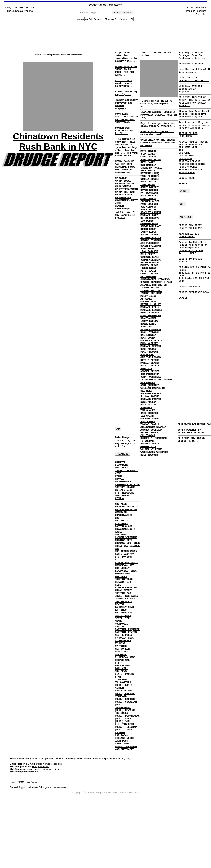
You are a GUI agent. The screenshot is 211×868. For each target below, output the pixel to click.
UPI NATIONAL (187, 174)
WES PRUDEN (148, 439)
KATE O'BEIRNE (150, 412)
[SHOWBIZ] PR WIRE (127, 493)
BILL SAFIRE (148, 466)
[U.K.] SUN (122, 776)
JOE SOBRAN (148, 486)
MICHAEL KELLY (150, 349)
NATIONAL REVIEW (126, 669)
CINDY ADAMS (148, 168)
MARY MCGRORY (149, 392)
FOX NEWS (121, 602)
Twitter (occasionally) (52, 830)
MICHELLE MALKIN (151, 389)
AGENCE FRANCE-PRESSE (193, 157)
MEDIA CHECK (123, 649)
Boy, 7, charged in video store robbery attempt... (159, 132)
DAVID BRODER (149, 208)
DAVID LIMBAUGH (151, 376)
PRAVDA (119, 486)
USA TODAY (122, 793)
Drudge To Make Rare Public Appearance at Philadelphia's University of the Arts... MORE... (193, 277)
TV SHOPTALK (123, 730)
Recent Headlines (197, 8)
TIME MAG (121, 726)
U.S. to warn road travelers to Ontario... (125, 90)
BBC (117, 532)
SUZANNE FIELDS (151, 265)
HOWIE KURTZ (148, 369)
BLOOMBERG (122, 469)
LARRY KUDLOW (149, 366)
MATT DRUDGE (148, 161)
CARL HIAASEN (149, 309)
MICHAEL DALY (149, 238)
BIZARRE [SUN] (150, 188)
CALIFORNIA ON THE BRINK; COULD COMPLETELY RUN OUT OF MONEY (158, 152)
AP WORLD (121, 202)
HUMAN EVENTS (124, 619)
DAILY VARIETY (124, 576)
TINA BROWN (148, 202)
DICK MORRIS (148, 399)
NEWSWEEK (121, 696)
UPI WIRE (184, 171)
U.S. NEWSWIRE (124, 503)
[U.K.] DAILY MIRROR (124, 735)
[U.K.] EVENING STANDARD (125, 745)
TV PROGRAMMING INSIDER (156, 436)
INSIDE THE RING (151, 332)
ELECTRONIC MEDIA (127, 586)
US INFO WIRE (124, 499)
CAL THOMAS (148, 503)
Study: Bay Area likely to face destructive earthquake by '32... (195, 125)
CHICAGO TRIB (124, 559)
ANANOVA (120, 466)
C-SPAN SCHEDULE (126, 556)
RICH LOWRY (148, 386)
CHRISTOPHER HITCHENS (155, 315)
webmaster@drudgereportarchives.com (47, 848)
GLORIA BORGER (150, 195)
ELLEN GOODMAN (150, 295)
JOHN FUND (147, 279)
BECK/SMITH (148, 185)
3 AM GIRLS (148, 165)
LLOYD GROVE (148, 302)
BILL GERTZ (148, 285)
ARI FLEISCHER (150, 272)
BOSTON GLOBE (124, 542)
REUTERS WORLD (188, 187)
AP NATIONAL (123, 205)
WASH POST (122, 800)
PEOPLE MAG (122, 703)
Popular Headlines (196, 11)
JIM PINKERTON (150, 429)
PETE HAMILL (148, 305)
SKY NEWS (121, 716)
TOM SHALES (148, 473)
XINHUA (119, 509)
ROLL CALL (122, 713)
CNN (117, 569)
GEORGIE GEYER (150, 289)
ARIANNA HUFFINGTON (154, 322)
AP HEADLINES (124, 222)
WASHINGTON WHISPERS (154, 523)
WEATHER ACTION (189, 261)
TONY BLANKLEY (150, 192)
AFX (181, 167)
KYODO (119, 483)
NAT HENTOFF (148, 312)
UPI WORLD (185, 177)
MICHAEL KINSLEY (151, 352)
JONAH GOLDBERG (151, 292)
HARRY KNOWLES (150, 355)
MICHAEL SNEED (150, 483)
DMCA (21, 843)
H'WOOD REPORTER (126, 616)
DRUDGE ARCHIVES (190, 323)
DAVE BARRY (148, 175)
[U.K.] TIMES (124, 786)
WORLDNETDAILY (124, 810)
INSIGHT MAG (123, 623)
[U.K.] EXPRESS (125, 750)
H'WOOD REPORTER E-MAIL (156, 319)
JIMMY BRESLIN (150, 205)
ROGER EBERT (148, 255)
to (109, 20)
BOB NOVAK (147, 406)
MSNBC (119, 656)
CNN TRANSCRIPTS (126, 572)
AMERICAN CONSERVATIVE (124, 527)
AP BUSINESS (123, 212)
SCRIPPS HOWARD (125, 496)
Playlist (35, 833)
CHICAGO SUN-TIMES (127, 562)
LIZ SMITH (147, 479)
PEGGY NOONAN (149, 402)
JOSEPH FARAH (149, 262)
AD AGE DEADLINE (126, 522)
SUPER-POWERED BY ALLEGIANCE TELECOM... (193, 433)
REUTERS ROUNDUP (190, 181)
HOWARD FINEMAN (151, 269)
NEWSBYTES (122, 693)
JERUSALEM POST (125, 629)
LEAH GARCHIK (149, 282)
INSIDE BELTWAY (151, 325)
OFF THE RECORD (151, 409)
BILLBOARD (122, 539)
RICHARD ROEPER (151, 459)
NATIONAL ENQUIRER (127, 666)
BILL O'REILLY (150, 419)
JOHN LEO (146, 372)
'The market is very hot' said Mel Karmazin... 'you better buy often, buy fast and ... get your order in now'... (127, 166)
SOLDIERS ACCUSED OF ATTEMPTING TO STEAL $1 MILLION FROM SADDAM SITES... (195, 111)
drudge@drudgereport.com (49, 825)
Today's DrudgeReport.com (20, 8)
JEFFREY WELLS (150, 513)
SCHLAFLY (146, 469)
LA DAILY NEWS (124, 639)
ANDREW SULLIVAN (151, 496)
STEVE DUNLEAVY (151, 252)
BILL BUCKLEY (149, 215)
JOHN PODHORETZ (151, 432)
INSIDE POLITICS (151, 329)
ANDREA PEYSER (150, 426)
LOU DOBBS (147, 245)
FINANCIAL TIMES (126, 596)
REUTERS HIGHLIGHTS (192, 184)
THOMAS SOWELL (150, 489)
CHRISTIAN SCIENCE (127, 566)
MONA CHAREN (148, 218)
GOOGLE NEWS (187, 201)
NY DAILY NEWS (124, 676)
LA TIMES (121, 643)
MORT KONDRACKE (151, 359)
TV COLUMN (147, 509)
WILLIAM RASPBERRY (153, 446)
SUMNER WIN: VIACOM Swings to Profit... (127, 146)
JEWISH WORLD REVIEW (124, 634)
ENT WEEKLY (122, 592)
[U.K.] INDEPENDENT (123, 758)
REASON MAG (122, 709)
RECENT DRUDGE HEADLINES (188, 149)
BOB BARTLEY (148, 178)
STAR (118, 723)
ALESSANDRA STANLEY (154, 493)
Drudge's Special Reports (19, 11)
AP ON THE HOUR (125, 219)
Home (13, 843)
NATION (119, 663)
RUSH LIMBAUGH (150, 379)
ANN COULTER (148, 232)
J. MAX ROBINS (150, 456)
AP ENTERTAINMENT (127, 215)
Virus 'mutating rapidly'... (126, 101)
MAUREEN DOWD (149, 248)
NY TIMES (121, 686)
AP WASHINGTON (124, 208)
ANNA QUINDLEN (150, 442)
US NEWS (120, 790)
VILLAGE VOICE (124, 796)
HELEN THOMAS (149, 499)
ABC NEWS (121, 515)
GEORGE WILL (148, 516)
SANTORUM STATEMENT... (194, 67)
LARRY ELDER (148, 258)
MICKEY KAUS (148, 342)
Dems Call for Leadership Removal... (194, 85)
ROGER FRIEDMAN (151, 275)
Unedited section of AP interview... (195, 75)
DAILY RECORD (124, 740)
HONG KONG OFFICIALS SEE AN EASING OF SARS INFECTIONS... (127, 132)
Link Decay (31, 843)
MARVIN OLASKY (150, 416)
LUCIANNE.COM (124, 646)
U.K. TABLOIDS (124, 780)
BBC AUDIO (122, 536)
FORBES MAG (122, 599)
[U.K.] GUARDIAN (126, 753)
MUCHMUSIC (122, 659)
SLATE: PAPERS (124, 720)
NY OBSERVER (123, 679)
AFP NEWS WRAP (188, 164)
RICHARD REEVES (151, 452)
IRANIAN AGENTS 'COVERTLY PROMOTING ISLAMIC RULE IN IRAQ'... (159, 120)
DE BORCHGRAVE (150, 242)
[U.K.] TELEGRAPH (127, 783)
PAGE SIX (146, 422)
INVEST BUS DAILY (127, 626)
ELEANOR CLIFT (150, 222)
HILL (118, 612)
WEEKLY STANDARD (126, 806)
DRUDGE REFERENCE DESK (194, 329)
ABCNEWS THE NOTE (127, 519)
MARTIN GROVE (149, 299)
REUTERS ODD (187, 194)
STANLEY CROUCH (151, 235)
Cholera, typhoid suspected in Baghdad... (190, 96)
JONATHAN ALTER (151, 172)
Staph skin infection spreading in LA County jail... (126, 59)
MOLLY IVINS (148, 335)
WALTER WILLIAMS (151, 519)
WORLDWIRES (122, 506)
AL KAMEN (146, 339)
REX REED (146, 449)
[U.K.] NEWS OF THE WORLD (125, 765)
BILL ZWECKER (149, 526)
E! (116, 582)
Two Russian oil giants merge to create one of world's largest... (195, 138)
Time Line (201, 14)
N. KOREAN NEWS (125, 699)
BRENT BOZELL (149, 198)
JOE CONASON (148, 228)
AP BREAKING (123, 225)
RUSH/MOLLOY (148, 463)
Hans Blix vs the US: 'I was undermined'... (157, 141)
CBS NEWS (121, 552)
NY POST (120, 683)
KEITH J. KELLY (151, 345)
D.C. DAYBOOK (124, 579)
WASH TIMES (122, 803)
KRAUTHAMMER (148, 362)
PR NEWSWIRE (123, 489)
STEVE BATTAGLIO (151, 182)
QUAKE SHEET (187, 264)
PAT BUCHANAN (149, 212)
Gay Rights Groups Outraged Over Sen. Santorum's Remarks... (194, 57)
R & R (119, 706)
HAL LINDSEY (148, 382)
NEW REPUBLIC (124, 673)
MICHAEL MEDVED (151, 396)
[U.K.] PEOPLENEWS (127, 770)
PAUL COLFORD (149, 225)
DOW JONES (122, 473)
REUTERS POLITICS (190, 191)
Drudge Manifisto (41, 827)
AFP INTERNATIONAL (191, 161)
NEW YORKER (122, 689)
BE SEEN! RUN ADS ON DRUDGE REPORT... (191, 442)
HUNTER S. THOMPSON (154, 506)
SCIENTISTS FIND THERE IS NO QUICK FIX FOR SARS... (126, 75)
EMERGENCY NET (124, 589)
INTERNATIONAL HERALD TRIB (124, 607)
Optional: (81, 20)
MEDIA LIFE (122, 653)
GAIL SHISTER (149, 476)
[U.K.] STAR (123, 773)
